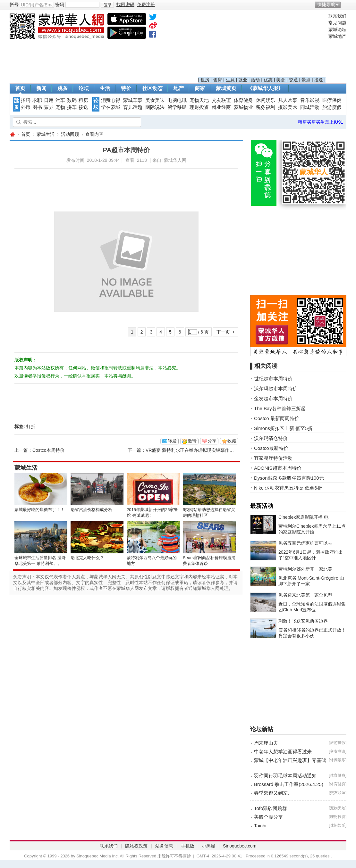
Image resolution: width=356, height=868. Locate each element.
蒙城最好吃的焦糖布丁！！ (39, 510)
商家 (200, 88)
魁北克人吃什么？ (87, 558)
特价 (126, 88)
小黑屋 (208, 846)
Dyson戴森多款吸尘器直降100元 (289, 478)
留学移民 (177, 107)
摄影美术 (288, 107)
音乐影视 (310, 100)
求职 (37, 100)
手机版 (188, 846)
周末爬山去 (266, 743)
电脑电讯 (177, 100)
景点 (306, 80)
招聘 (26, 100)
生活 (105, 88)
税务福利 (266, 107)
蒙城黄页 (226, 88)
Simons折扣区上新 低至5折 (283, 428)
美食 (281, 80)
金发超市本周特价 (273, 398)
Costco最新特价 (271, 448)
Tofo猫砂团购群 (271, 808)
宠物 (60, 107)
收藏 (232, 441)
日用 (49, 100)
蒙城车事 (133, 100)
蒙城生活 (46, 134)
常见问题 (337, 23)
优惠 (268, 80)
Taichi (260, 826)
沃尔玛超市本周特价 (276, 389)
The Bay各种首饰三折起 (280, 408)
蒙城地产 (337, 36)
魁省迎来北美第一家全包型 (305, 595)
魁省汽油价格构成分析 (91, 510)
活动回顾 (70, 134)
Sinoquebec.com (240, 846)
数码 (72, 100)
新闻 (41, 88)
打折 (31, 426)
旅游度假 (332, 107)
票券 (49, 107)
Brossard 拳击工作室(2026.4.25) (289, 784)
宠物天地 (199, 100)
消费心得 (111, 100)
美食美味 (155, 100)
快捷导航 (326, 4)
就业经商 (221, 107)
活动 (255, 80)
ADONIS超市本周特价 (278, 468)
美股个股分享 (268, 817)
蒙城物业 (243, 107)
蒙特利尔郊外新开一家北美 (305, 569)
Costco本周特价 (48, 450)
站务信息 (164, 846)
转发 (172, 441)
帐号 (14, 4)
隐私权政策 (136, 846)
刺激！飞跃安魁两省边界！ (305, 621)
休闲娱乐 (266, 100)
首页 (20, 88)
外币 (26, 107)
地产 (179, 88)
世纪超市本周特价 (273, 379)
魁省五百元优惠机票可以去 (305, 543)
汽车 (60, 100)
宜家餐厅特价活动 (273, 458)
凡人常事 (288, 100)
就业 (243, 80)
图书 (37, 107)
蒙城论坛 (337, 29)
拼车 (72, 107)
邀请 (192, 441)
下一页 (223, 332)
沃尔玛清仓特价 (271, 438)
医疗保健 (332, 100)
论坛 (84, 88)
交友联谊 (221, 100)
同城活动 (310, 107)
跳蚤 (63, 88)
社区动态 (152, 88)
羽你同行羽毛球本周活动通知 (285, 776)
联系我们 (337, 16)
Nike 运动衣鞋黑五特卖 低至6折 (288, 488)
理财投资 (199, 107)
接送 (318, 80)
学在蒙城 (111, 107)
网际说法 (155, 107)
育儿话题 (133, 107)
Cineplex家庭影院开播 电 (303, 517)
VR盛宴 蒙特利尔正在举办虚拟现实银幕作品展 (192, 450)
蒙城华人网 (12, 134)
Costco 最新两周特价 (277, 418)
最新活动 (262, 506)
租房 (205, 80)
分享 (212, 441)
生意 (230, 80)
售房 (217, 80)
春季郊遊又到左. (271, 793)
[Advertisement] (262, 45)
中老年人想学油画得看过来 (283, 752)
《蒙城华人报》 (265, 88)
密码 (60, 4)
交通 (293, 80)
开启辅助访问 (345, 4)
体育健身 (243, 100)
